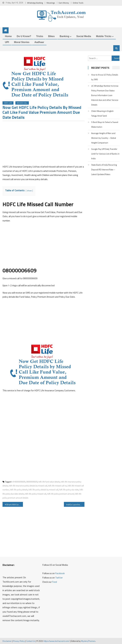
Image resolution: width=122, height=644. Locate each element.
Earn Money (64, 3)
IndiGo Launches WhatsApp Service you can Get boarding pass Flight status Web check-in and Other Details (75, 504)
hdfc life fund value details (49, 482)
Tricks (40, 36)
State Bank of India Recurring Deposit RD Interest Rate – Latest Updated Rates (104, 169)
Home (8, 36)
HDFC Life (8, 103)
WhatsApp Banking (35, 3)
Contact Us (31, 641)
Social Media (84, 36)
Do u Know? (24, 36)
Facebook (60, 573)
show (29, 191)
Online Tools (78, 3)
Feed (54, 582)
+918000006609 (19, 482)
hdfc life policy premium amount (61, 494)
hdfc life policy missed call (36, 494)
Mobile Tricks (104, 36)
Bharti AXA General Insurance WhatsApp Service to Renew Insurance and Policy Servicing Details (15, 504)
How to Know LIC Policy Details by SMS (105, 77)
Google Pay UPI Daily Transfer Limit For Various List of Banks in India (105, 154)
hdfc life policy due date (69, 490)
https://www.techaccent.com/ (57, 641)
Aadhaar (39, 42)
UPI (7, 42)
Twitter (59, 578)
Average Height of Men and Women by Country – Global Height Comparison (104, 138)
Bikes (51, 36)
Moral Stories (22, 42)
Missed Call (22, 103)
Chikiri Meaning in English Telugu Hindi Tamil (102, 113)
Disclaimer (7, 641)
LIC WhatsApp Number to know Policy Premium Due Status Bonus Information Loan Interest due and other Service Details (105, 95)
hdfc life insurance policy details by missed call (28, 486)
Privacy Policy (19, 641)
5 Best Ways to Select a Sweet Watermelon (105, 124)
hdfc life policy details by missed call (43, 490)
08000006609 (32, 482)
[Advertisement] (43, 144)
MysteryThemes (88, 641)
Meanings (51, 3)
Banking (65, 36)
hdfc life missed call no (57, 486)
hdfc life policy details (19, 490)
